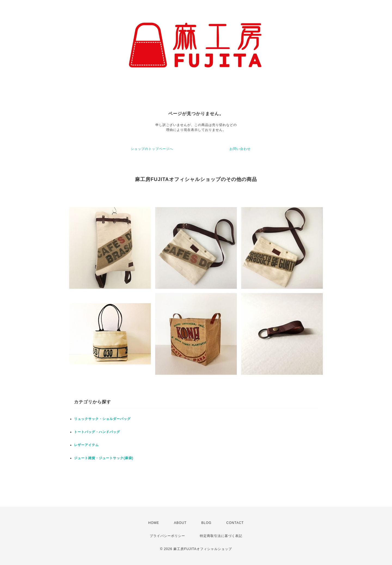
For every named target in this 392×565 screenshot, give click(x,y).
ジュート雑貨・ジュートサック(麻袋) (104, 458)
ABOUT (180, 523)
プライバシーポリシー (167, 536)
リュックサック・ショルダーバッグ (102, 419)
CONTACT (235, 523)
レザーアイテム (86, 445)
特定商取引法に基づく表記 (221, 536)
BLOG (206, 523)
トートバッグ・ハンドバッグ (97, 432)
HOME (154, 523)
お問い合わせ (240, 149)
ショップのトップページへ (152, 149)
